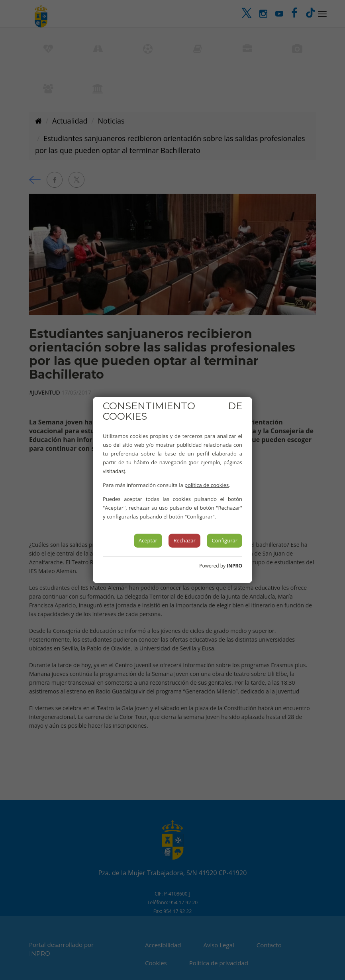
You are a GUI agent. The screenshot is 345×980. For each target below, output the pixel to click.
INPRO (234, 566)
